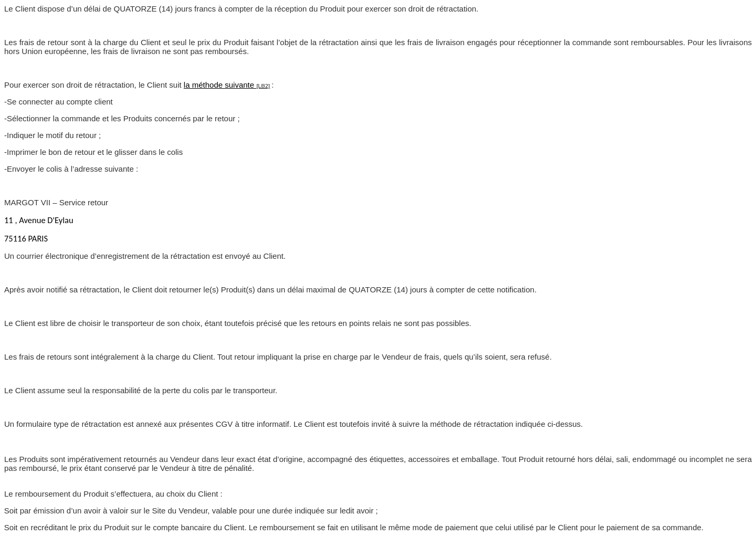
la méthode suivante (220, 85)
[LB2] (263, 86)
